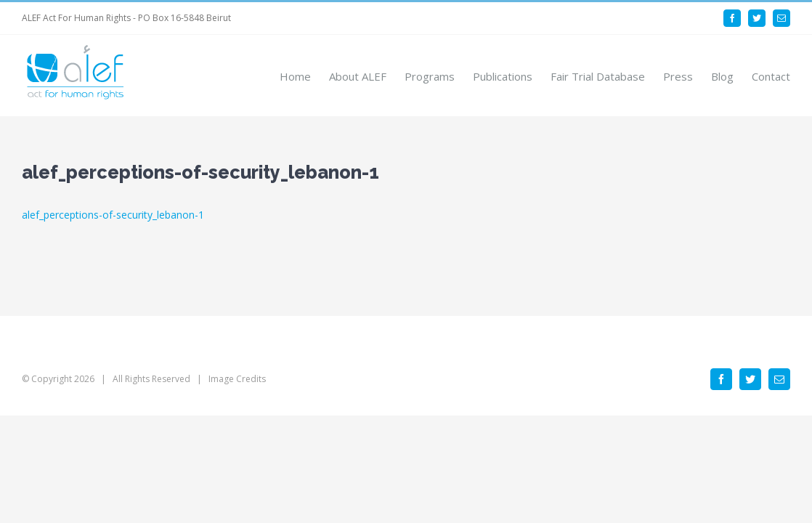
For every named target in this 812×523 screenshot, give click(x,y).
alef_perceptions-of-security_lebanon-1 (113, 215)
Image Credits (237, 379)
